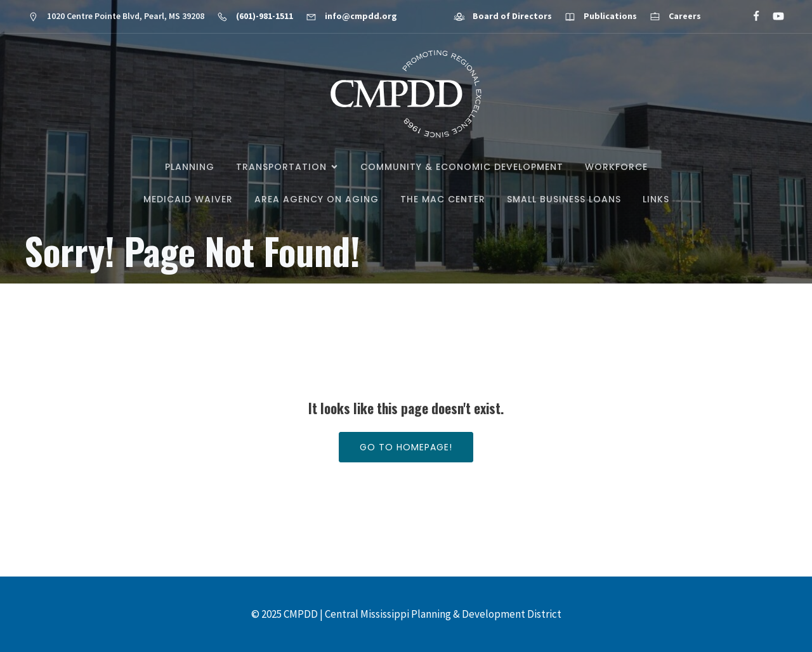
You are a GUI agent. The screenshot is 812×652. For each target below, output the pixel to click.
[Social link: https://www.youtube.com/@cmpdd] (773, 16)
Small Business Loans (564, 199)
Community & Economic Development (462, 167)
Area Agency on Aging (317, 199)
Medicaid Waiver (188, 199)
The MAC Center (443, 199)
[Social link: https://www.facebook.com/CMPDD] (751, 16)
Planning (190, 167)
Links (656, 199)
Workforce (616, 167)
